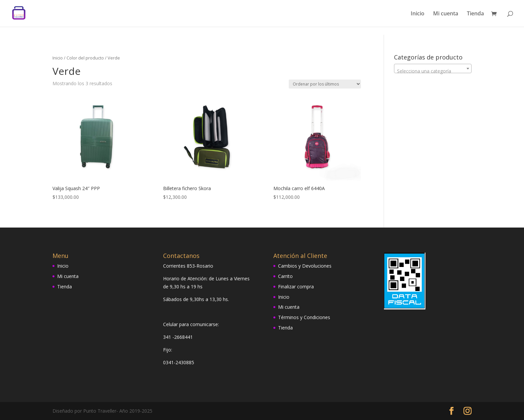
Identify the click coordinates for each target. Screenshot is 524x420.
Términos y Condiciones (304, 317)
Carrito (285, 276)
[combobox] (433, 68)
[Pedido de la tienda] (325, 84)
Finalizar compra (296, 287)
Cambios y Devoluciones (305, 266)
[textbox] (433, 71)
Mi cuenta (446, 14)
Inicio (418, 14)
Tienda (475, 14)
